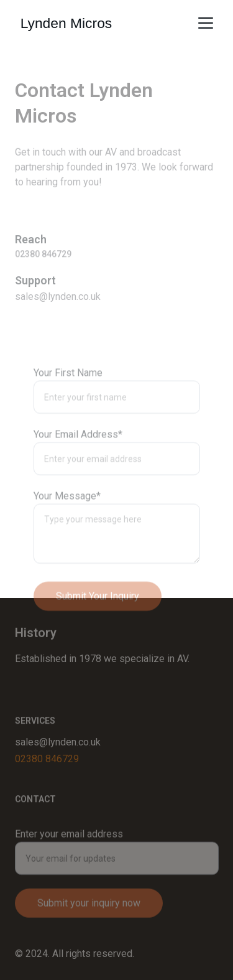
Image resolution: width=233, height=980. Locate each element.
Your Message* (67, 519)
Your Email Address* (78, 458)
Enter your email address (69, 842)
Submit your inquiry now (89, 911)
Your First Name (68, 396)
